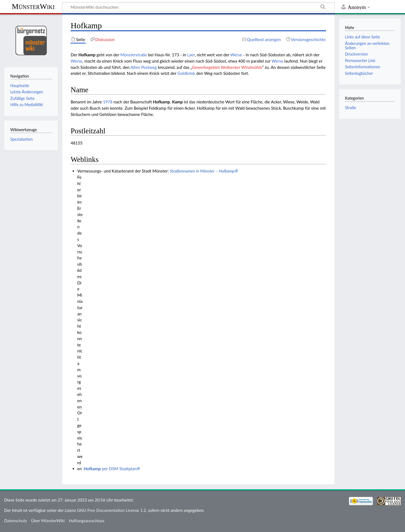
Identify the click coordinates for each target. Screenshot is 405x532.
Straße (350, 108)
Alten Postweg (144, 67)
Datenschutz (16, 521)
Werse (236, 55)
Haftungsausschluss (87, 521)
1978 (108, 102)
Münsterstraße (134, 55)
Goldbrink (186, 73)
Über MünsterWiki (48, 521)
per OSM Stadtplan (110, 469)
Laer (191, 55)
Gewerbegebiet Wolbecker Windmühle (227, 67)
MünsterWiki (33, 6)
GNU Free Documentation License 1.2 (111, 510)
